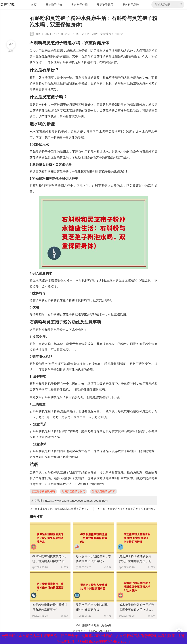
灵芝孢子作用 (79, 5)
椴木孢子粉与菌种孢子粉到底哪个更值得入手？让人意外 (137, 610)
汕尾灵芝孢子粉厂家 (104, 491)
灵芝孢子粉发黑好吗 (43, 491)
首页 (34, 5)
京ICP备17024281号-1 (101, 631)
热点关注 (106, 625)
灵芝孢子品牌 (131, 5)
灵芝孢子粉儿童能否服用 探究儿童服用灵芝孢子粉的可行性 (137, 561)
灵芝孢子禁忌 (105, 5)
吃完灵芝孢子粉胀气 (73, 491)
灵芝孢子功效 (54, 5)
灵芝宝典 (7, 4)
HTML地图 (93, 625)
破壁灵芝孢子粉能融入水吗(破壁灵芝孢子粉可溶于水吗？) (72, 509)
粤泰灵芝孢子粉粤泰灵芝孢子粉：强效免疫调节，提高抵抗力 (142, 509)
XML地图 (81, 625)
